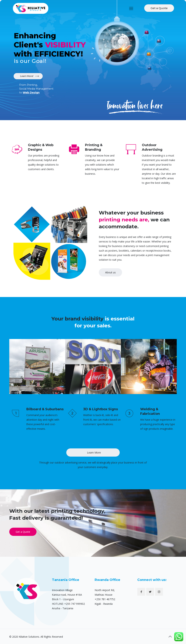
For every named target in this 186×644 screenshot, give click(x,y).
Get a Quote (159, 8)
